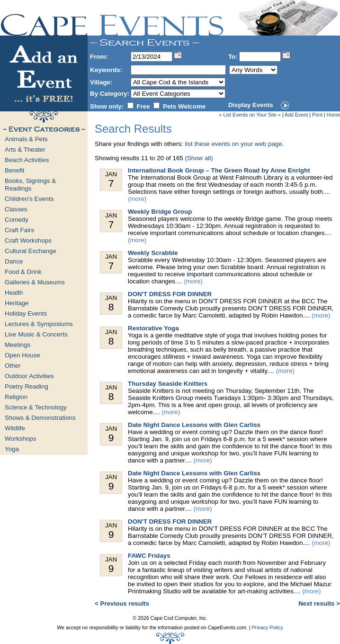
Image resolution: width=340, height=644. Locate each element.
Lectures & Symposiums (39, 324)
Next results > (319, 603)
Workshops (20, 439)
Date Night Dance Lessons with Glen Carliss (194, 425)
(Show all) (199, 158)
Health (14, 293)
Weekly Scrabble (153, 253)
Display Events (251, 105)
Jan (111, 180)
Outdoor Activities (29, 376)
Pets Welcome (184, 106)
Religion (16, 397)
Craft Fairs (19, 230)
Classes (16, 209)
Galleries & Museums (35, 282)
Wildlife (15, 428)
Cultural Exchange (31, 251)
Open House (22, 355)
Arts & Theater (25, 150)
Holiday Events (26, 313)
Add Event (296, 115)
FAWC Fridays (149, 556)
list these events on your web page (233, 144)
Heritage (17, 303)
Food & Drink (23, 272)
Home (333, 115)
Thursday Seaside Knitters (168, 384)
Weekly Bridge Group (160, 212)
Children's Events (29, 199)
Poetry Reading (27, 386)
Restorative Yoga (153, 328)
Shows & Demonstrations (40, 418)
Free (143, 106)
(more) (137, 199)
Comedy (17, 220)
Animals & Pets (26, 139)
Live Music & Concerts (36, 334)
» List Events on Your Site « (250, 115)
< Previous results (122, 603)
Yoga (12, 449)
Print (317, 115)
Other (13, 366)
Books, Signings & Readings (30, 185)
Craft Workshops (28, 240)
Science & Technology (36, 407)
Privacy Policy (267, 627)
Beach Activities (27, 160)
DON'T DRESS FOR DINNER (170, 294)
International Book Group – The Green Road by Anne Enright (219, 170)
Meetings (18, 345)
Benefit (15, 170)
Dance (14, 261)
